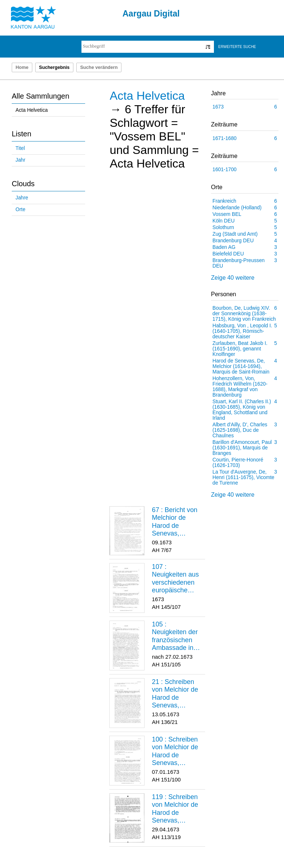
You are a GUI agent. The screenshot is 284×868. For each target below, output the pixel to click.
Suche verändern (99, 67)
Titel (20, 148)
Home (22, 67)
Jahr (20, 160)
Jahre (22, 198)
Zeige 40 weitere (233, 278)
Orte (20, 209)
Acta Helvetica (32, 110)
